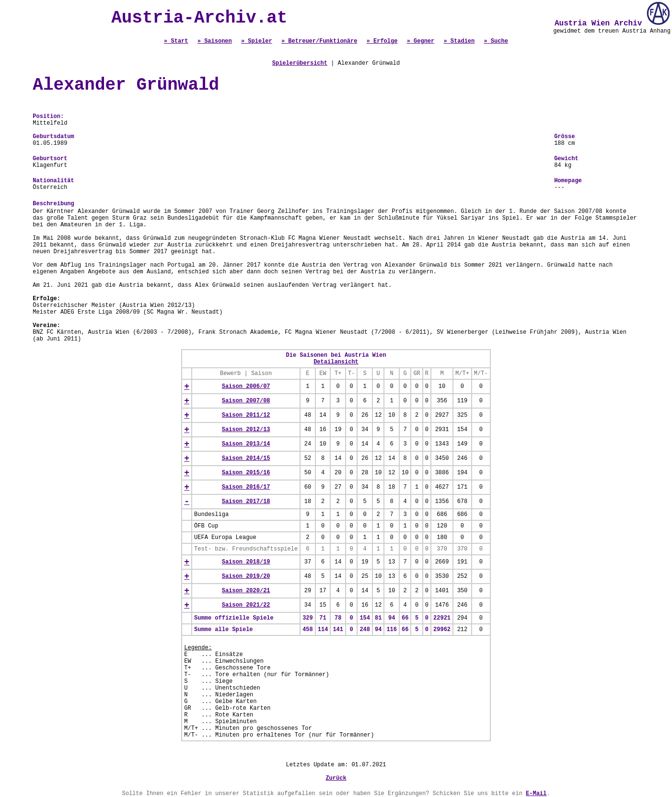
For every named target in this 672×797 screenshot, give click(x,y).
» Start (176, 41)
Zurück (336, 778)
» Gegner (421, 41)
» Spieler (257, 41)
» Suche (496, 41)
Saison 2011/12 (246, 415)
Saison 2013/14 (246, 444)
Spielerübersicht (300, 63)
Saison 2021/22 (246, 605)
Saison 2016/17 (246, 487)
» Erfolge (382, 41)
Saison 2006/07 (246, 387)
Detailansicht (336, 362)
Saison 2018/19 (246, 562)
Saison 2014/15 (246, 458)
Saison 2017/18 (246, 502)
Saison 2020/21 (246, 591)
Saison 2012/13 (246, 430)
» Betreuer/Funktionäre (319, 41)
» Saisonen (215, 41)
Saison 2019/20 (246, 576)
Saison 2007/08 (246, 401)
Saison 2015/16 (246, 473)
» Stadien (459, 41)
